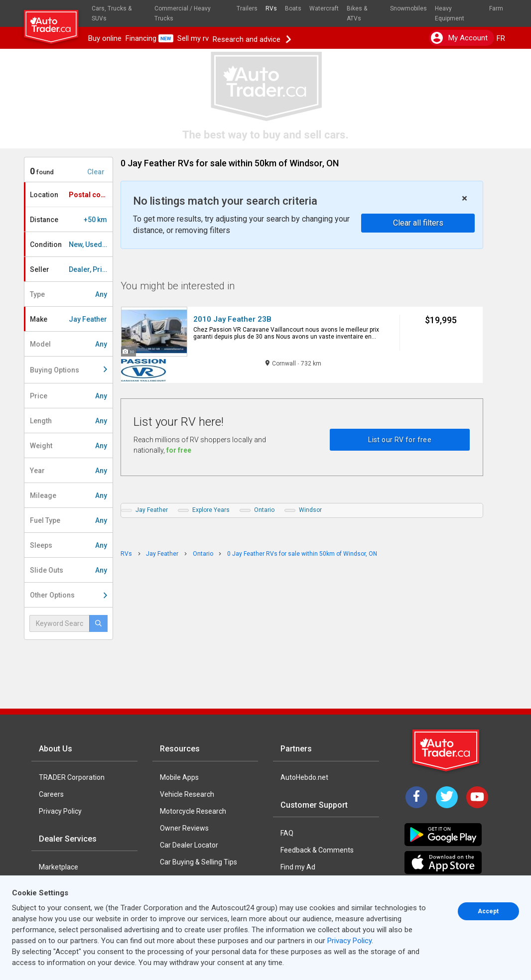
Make (68, 319)
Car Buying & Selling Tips (199, 862)
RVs (271, 8)
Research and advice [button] (252, 38)
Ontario (264, 510)
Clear (96, 172)
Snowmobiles (408, 8)
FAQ (287, 833)
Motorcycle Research (193, 811)
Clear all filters (418, 223)
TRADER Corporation (72, 777)
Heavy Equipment (450, 13)
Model (68, 344)
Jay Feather (152, 510)
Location (71, 195)
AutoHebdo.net (304, 777)
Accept (488, 911)
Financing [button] (149, 38)
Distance (68, 220)
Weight (68, 446)
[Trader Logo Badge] (447, 750)
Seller (71, 269)
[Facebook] (416, 797)
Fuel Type (68, 520)
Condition (71, 245)
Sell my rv (193, 38)
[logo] (55, 22)
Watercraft (324, 8)
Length (68, 421)
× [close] (465, 198)
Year (68, 471)
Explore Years (211, 510)
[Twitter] (447, 797)
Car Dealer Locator (189, 845)
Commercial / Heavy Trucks (183, 13)
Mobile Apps (179, 777)
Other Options (68, 595)
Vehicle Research (187, 794)
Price (68, 396)
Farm (496, 8)
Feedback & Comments (317, 850)
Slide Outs (68, 570)
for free (179, 450)
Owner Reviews (184, 828)
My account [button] (459, 38)
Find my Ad (298, 867)
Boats (293, 8)
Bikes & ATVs (357, 13)
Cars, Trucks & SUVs (112, 13)
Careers (51, 794)
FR (501, 38)
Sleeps (68, 545)
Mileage (68, 495)
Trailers (247, 8)
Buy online (105, 38)
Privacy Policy (60, 811)
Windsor (310, 510)
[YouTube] (477, 797)
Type (68, 294)
